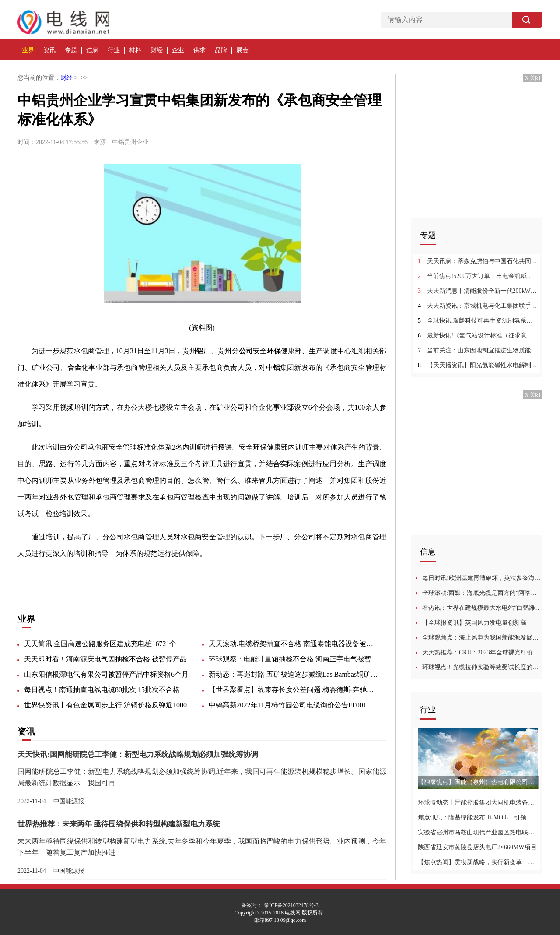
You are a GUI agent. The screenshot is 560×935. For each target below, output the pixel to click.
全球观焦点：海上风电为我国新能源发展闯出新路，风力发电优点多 (482, 638)
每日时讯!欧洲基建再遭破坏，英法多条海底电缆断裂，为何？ (482, 578)
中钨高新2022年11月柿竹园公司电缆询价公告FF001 (288, 705)
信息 (92, 50)
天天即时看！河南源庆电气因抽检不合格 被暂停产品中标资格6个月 (109, 659)
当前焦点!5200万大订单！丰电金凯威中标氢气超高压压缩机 (478, 276)
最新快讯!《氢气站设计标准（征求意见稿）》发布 (478, 336)
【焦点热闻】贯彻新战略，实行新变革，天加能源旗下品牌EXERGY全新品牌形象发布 (478, 862)
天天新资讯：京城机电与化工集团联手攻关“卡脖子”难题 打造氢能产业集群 (478, 306)
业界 (28, 50)
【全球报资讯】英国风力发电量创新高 (474, 623)
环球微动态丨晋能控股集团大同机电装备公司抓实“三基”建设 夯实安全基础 (478, 803)
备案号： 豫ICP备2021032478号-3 (280, 905)
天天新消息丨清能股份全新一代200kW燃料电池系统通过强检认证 (478, 291)
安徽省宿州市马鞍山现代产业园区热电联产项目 (478, 832)
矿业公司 (135, 577)
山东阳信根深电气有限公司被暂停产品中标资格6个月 (106, 674)
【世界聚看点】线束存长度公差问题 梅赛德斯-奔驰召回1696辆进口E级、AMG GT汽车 (294, 690)
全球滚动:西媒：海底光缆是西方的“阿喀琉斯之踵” (482, 593)
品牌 (221, 50)
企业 (178, 50)
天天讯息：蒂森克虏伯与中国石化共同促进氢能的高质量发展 (478, 261)
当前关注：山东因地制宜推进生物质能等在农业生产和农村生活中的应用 (478, 350)
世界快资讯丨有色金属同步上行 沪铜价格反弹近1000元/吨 (109, 705)
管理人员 (164, 577)
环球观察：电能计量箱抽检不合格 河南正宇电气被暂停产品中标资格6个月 (294, 659)
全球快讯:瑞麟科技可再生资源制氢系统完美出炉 (478, 321)
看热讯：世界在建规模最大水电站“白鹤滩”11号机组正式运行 (482, 608)
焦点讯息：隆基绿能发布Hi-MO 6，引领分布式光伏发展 (478, 817)
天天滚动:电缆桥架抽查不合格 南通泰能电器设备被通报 (294, 644)
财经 (157, 50)
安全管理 (75, 577)
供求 (199, 50)
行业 (114, 50)
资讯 (49, 50)
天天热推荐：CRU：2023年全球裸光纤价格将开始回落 (482, 652)
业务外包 (105, 577)
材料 (135, 50)
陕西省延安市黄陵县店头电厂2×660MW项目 (477, 847)
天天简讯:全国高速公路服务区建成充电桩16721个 (100, 644)
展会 (242, 50)
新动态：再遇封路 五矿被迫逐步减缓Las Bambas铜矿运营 (294, 674)
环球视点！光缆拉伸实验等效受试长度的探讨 (482, 667)
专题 (71, 50)
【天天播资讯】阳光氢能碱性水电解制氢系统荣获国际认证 (478, 365)
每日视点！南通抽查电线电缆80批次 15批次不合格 (102, 690)
